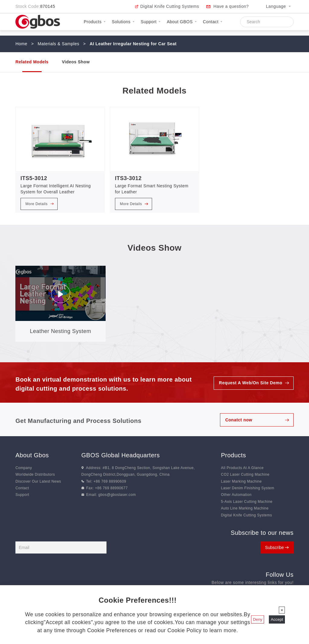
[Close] (282, 610)
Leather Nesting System (61, 331)
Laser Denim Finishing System (248, 488)
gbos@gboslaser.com (117, 495)
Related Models (32, 62)
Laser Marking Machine (241, 481)
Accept (277, 619)
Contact (213, 22)
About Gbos (32, 455)
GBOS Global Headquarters (121, 455)
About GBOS (182, 22)
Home (21, 44)
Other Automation (236, 495)
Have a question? (231, 6)
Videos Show (76, 62)
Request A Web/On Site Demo (250, 383)
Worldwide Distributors (35, 474)
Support (151, 22)
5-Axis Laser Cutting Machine (247, 502)
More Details (40, 204)
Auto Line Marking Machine (245, 508)
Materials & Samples (59, 44)
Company (24, 468)
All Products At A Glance (242, 468)
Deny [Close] (258, 619)
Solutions (123, 22)
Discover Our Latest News (38, 481)
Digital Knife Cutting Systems (170, 6)
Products (95, 22)
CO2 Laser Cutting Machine (245, 474)
